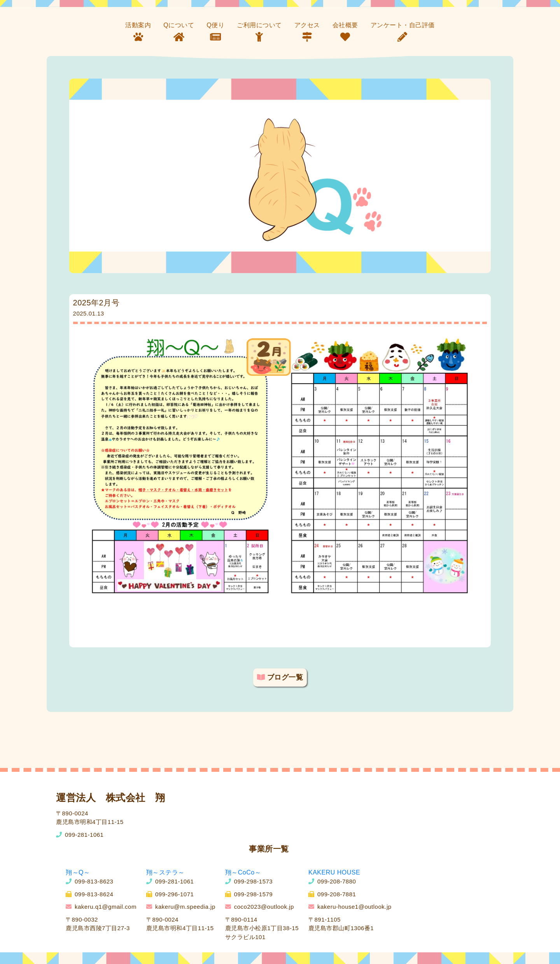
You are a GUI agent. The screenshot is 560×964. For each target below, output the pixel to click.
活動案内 (138, 25)
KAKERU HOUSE (334, 872)
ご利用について (259, 25)
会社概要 (345, 25)
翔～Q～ (78, 872)
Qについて (179, 25)
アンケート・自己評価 (403, 25)
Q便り (215, 25)
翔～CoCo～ (243, 872)
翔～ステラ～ (165, 872)
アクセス (307, 25)
